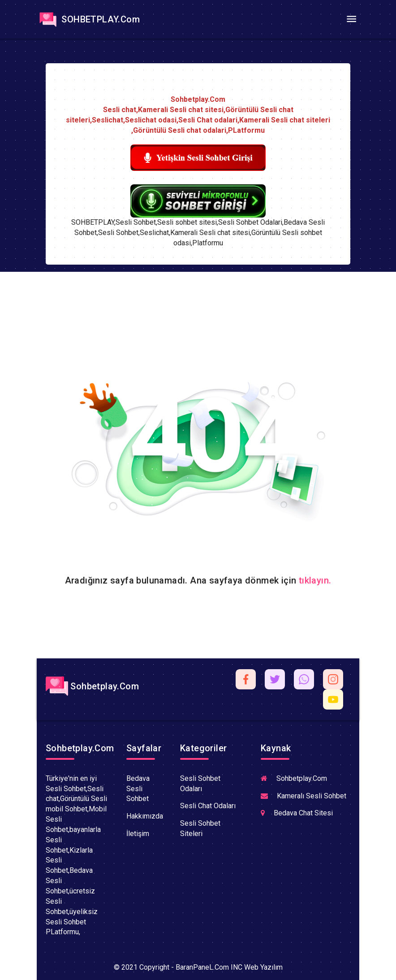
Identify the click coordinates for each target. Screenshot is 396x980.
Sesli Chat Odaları (208, 806)
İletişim (138, 834)
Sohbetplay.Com (92, 686)
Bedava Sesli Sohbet (138, 789)
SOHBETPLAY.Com (88, 19)
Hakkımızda (145, 816)
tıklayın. (315, 580)
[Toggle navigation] (351, 19)
